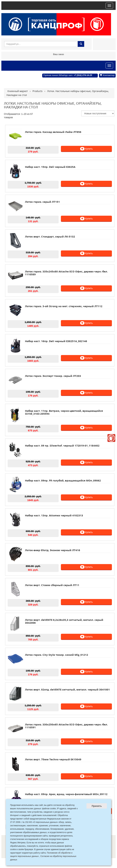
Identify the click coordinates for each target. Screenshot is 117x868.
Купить (86, 149)
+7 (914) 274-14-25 (83, 75)
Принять (97, 806)
